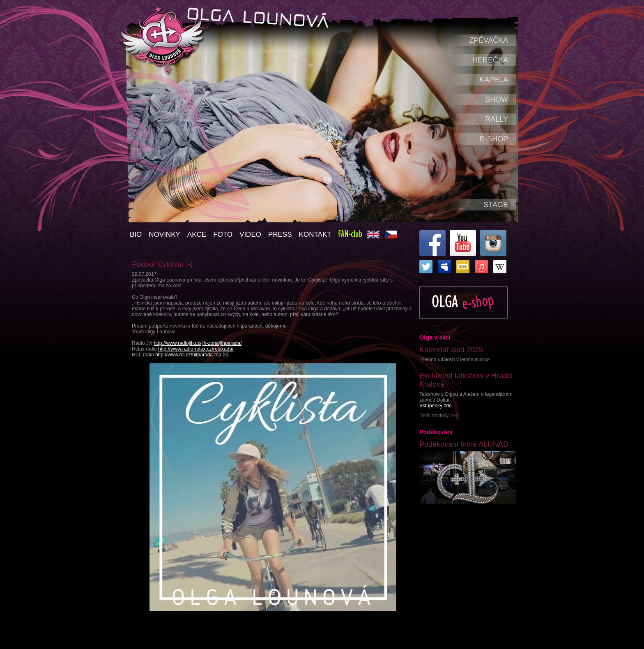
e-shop (494, 139)
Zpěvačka (489, 40)
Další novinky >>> (439, 416)
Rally (497, 119)
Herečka (490, 60)
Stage (496, 205)
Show (497, 99)
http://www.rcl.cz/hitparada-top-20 (192, 355)
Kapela (494, 80)
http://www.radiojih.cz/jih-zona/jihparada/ (198, 343)
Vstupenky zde (436, 406)
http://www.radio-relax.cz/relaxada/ (196, 349)
